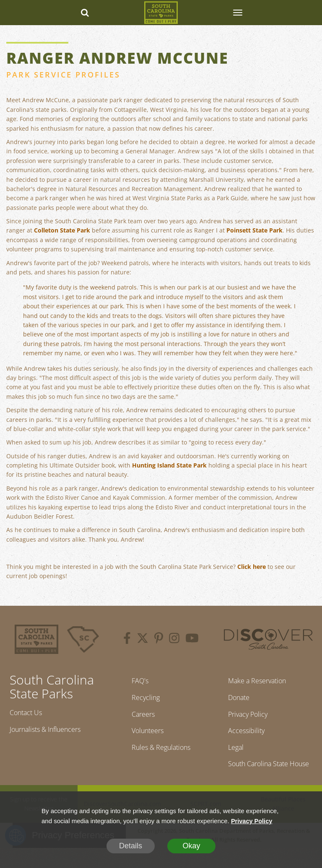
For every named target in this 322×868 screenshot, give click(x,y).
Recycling (143, 700)
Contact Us (29, 713)
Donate (234, 700)
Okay (191, 846)
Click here (252, 567)
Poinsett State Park (254, 230)
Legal (230, 754)
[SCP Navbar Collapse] (237, 13)
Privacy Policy (244, 718)
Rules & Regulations (161, 754)
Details (131, 846)
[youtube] (192, 639)
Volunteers (145, 736)
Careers (140, 718)
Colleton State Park (62, 230)
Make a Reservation (255, 682)
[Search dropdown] (85, 13)
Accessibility (241, 736)
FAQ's (136, 682)
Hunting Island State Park (169, 465)
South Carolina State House (256, 777)
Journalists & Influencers (51, 731)
